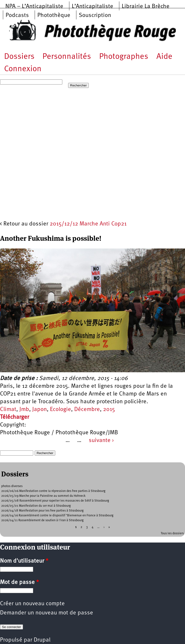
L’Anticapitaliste (92, 7)
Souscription (95, 16)
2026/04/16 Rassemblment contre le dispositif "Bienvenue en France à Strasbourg (57, 516)
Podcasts (17, 16)
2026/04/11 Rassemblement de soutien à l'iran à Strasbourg (42, 520)
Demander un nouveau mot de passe (47, 613)
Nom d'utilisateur (24, 561)
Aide (164, 57)
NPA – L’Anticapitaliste (34, 7)
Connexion (23, 69)
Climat (8, 410)
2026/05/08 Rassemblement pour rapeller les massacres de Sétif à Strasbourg (55, 501)
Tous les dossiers (172, 533)
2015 (109, 410)
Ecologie (60, 410)
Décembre (87, 410)
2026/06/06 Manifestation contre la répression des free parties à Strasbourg (53, 491)
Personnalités (67, 57)
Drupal (42, 640)
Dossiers (19, 57)
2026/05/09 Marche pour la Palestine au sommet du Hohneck (43, 496)
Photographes (124, 57)
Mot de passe (19, 582)
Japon (40, 410)
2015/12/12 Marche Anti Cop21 (88, 224)
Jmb (24, 410)
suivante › (101, 441)
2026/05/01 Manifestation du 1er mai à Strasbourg (36, 506)
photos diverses (12, 486)
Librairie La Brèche (146, 7)
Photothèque (54, 16)
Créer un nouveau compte (32, 604)
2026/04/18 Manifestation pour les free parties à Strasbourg (42, 511)
